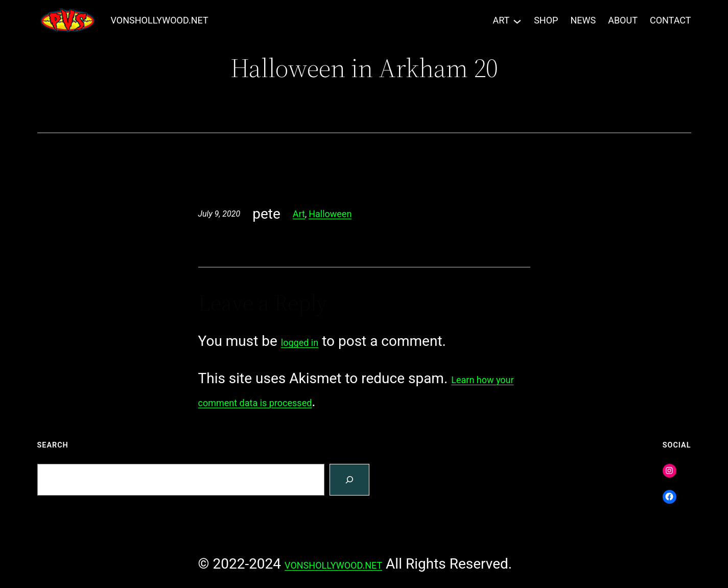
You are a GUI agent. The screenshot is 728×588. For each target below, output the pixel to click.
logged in (300, 343)
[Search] (349, 480)
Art (299, 214)
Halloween (330, 214)
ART (501, 20)
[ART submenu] (517, 21)
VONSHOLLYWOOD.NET (160, 20)
